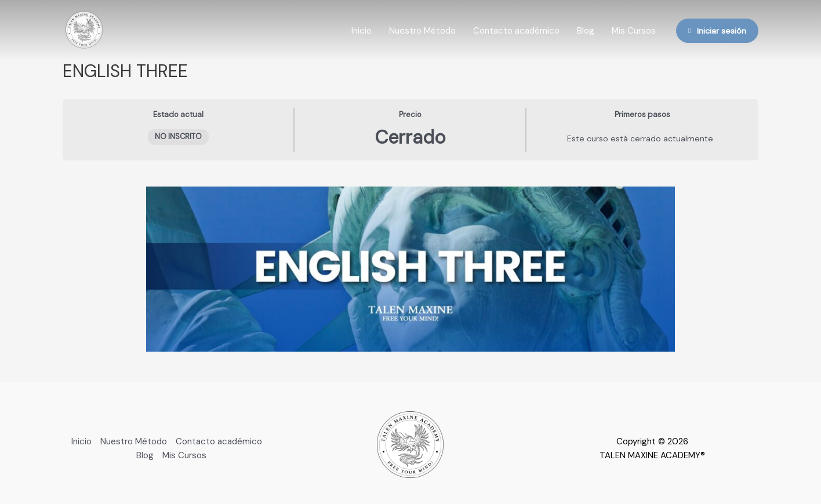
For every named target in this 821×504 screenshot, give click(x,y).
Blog (586, 31)
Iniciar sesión (717, 31)
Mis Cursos (634, 31)
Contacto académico (516, 31)
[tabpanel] (410, 269)
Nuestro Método (422, 31)
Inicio (362, 31)
